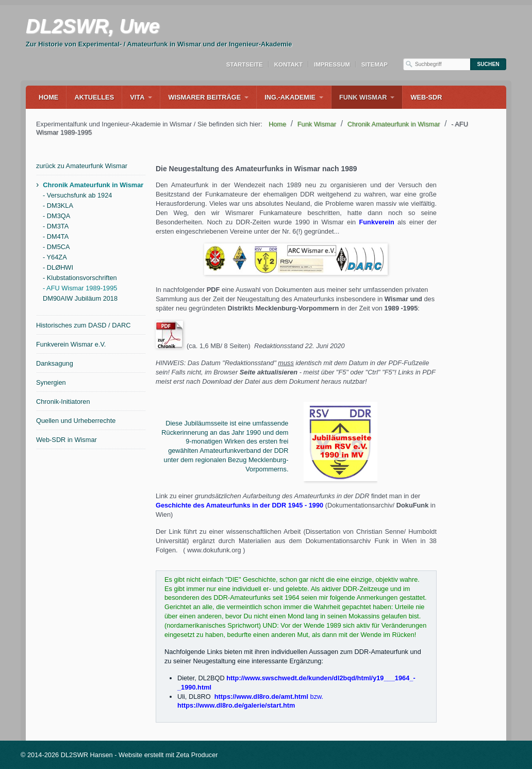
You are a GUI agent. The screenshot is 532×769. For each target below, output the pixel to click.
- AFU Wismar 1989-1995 (80, 288)
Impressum (332, 64)
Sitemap (375, 64)
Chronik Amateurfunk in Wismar (93, 185)
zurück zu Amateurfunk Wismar (82, 166)
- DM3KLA (58, 206)
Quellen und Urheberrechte (76, 421)
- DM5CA (56, 247)
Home (48, 97)
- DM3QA (56, 216)
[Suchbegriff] (437, 64)
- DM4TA (56, 236)
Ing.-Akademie (290, 97)
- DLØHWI (58, 267)
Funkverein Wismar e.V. (71, 344)
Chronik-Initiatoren (63, 402)
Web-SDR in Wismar (66, 440)
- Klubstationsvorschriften (80, 278)
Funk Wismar (363, 97)
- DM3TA (56, 226)
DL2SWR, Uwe (93, 26)
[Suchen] (488, 64)
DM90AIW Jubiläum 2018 (80, 298)
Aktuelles (94, 97)
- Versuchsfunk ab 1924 (77, 195)
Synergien (51, 382)
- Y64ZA (55, 257)
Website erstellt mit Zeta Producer (168, 755)
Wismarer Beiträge (204, 97)
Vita (137, 97)
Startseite (245, 64)
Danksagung (55, 363)
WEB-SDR (426, 97)
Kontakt (288, 64)
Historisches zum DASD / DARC (83, 325)
